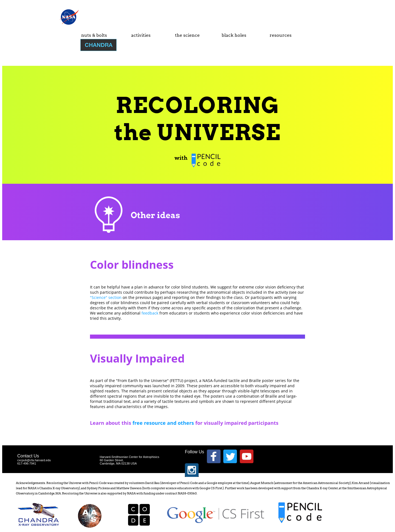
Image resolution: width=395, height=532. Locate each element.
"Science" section (106, 297)
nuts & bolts (94, 35)
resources (281, 35)
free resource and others (163, 423)
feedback (150, 313)
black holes (234, 35)
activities (141, 35)
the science (187, 35)
